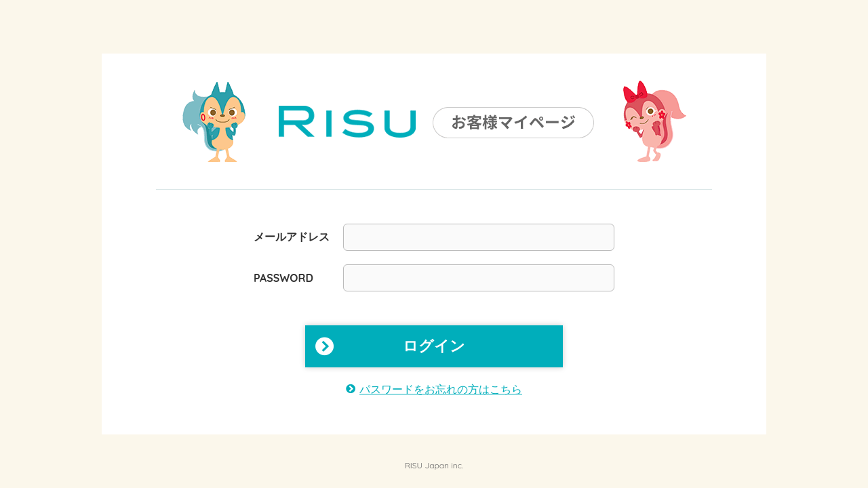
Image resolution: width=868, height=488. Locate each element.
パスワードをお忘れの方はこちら (441, 389)
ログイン (434, 346)
